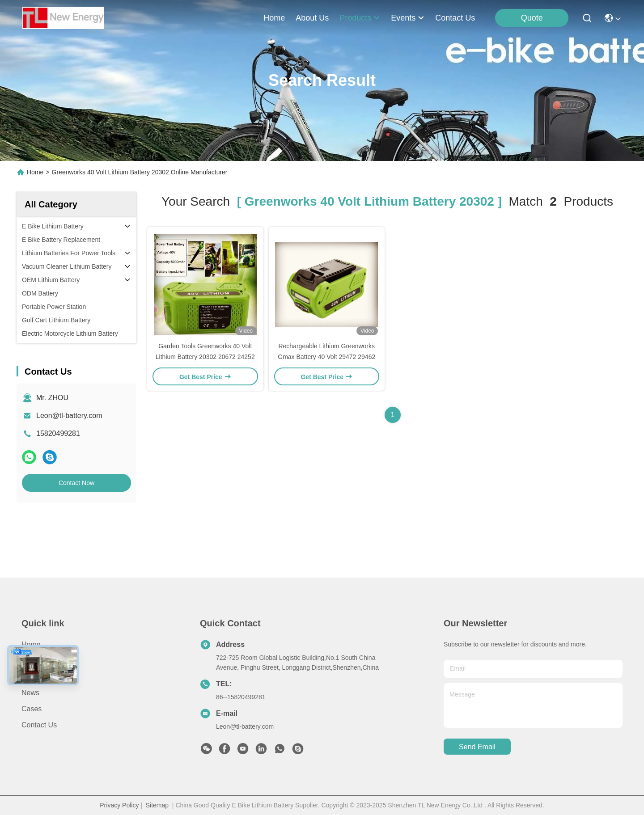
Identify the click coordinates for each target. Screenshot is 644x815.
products (360, 18)
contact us (455, 18)
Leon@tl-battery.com (69, 416)
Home (274, 18)
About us (36, 661)
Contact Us (39, 725)
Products (36, 677)
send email (477, 747)
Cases (32, 709)
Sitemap (157, 805)
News (30, 693)
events (408, 18)
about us (312, 18)
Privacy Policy (119, 805)
